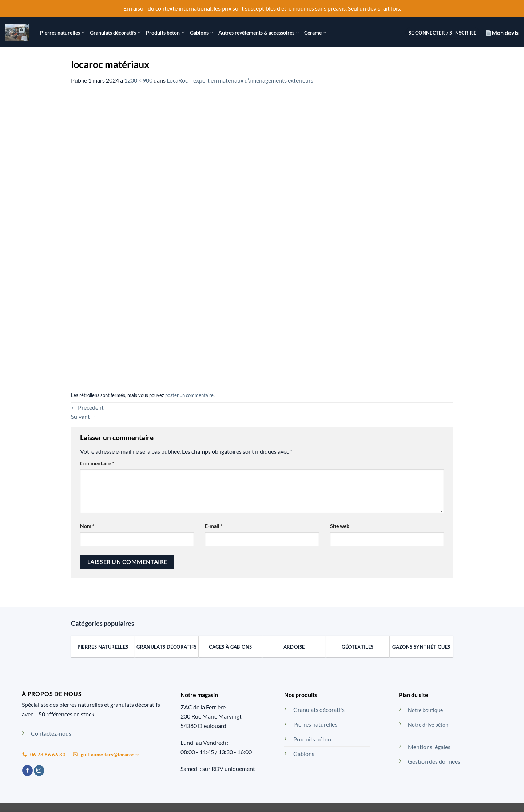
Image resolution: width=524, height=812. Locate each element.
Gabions (202, 33)
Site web (340, 526)
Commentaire (97, 463)
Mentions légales (429, 747)
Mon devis (502, 33)
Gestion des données (434, 761)
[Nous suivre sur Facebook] (27, 771)
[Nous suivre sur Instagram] (39, 771)
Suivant (84, 416)
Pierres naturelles (62, 33)
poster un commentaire (189, 395)
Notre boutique (425, 710)
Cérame (315, 33)
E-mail (214, 526)
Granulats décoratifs (115, 33)
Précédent (87, 407)
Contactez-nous (51, 733)
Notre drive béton (428, 725)
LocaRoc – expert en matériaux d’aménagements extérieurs (240, 80)
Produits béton (165, 33)
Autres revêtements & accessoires (259, 33)
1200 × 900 (138, 80)
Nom (87, 526)
